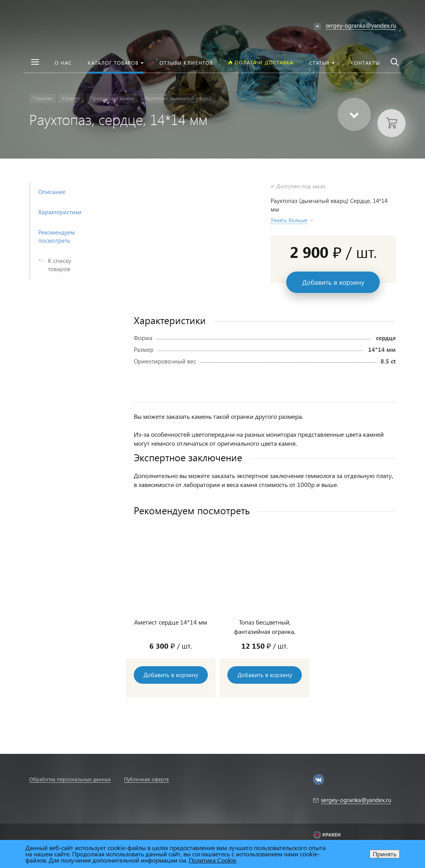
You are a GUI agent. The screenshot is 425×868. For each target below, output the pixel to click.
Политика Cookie (212, 860)
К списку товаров (59, 265)
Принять (385, 854)
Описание (52, 192)
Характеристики (60, 212)
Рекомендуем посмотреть (57, 236)
